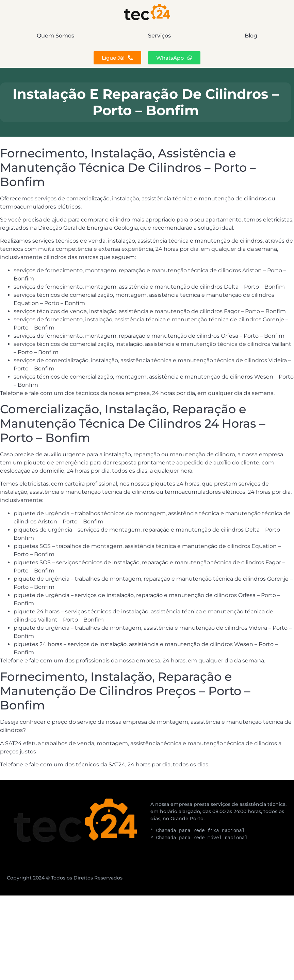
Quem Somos (55, 36)
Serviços (159, 36)
